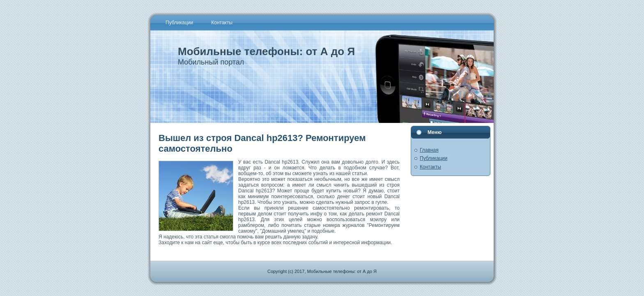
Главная (429, 150)
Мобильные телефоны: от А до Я (266, 51)
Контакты (430, 167)
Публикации (434, 158)
